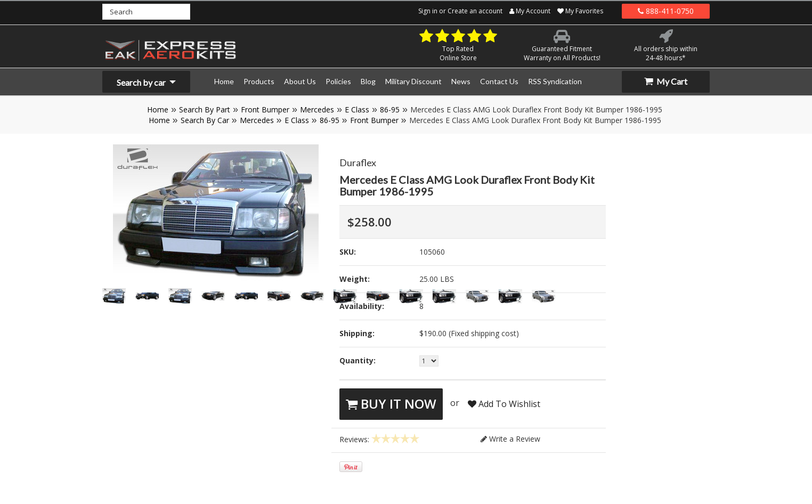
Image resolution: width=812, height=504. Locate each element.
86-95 (390, 109)
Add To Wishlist (504, 404)
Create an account (475, 11)
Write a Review (510, 439)
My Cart (666, 81)
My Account (530, 11)
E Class (357, 109)
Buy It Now (391, 404)
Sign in (428, 11)
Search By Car (205, 120)
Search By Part (205, 109)
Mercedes (317, 109)
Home (158, 109)
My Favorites (580, 11)
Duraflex (358, 162)
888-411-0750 (666, 11)
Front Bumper (265, 109)
